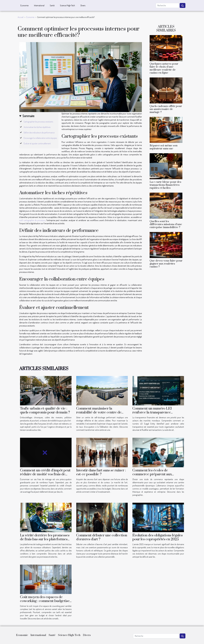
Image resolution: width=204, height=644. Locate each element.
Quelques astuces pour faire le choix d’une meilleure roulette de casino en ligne (164, 68)
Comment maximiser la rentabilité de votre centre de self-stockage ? (99, 412)
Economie (24, 5)
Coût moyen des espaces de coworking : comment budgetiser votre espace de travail (46, 601)
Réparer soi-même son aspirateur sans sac (164, 147)
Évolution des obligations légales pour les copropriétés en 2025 (158, 537)
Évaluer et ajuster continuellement (37, 143)
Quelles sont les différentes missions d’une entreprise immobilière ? (166, 224)
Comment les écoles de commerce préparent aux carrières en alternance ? (152, 474)
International (39, 5)
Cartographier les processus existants (38, 122)
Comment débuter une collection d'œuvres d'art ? (102, 537)
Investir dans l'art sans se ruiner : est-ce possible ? (101, 472)
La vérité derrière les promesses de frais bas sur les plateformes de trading (45, 539)
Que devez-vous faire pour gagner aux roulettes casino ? (166, 264)
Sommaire (28, 116)
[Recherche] (167, 5)
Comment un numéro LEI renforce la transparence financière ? (152, 412)
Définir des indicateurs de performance (39, 133)
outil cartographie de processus (32, 220)
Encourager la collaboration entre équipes (40, 138)
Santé (52, 5)
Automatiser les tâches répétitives (37, 127)
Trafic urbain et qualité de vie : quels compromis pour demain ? (45, 410)
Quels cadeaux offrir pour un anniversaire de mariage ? (166, 109)
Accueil (21, 17)
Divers (83, 5)
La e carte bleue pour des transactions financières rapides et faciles (165, 185)
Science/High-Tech (67, 5)
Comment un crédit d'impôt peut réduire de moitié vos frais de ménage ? (45, 474)
